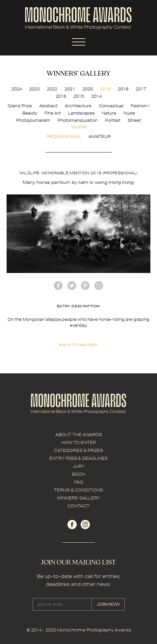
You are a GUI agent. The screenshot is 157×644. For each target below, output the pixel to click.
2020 (88, 89)
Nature (109, 113)
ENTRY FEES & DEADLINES (78, 458)
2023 (34, 89)
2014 (96, 96)
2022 (52, 89)
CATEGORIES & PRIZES (78, 450)
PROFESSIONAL (64, 136)
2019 (105, 89)
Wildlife (79, 127)
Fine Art (53, 113)
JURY (79, 466)
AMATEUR (100, 136)
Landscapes (81, 113)
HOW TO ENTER (78, 442)
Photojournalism (33, 120)
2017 (141, 89)
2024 (16, 89)
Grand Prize (20, 106)
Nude (129, 113)
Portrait (113, 120)
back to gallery (78, 345)
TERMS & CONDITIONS (78, 490)
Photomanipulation (78, 120)
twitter (72, 286)
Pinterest (85, 286)
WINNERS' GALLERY (78, 498)
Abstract (48, 106)
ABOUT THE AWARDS (79, 435)
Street (134, 120)
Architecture (78, 106)
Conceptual (111, 106)
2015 (79, 96)
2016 (61, 96)
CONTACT (78, 506)
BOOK (79, 474)
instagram (85, 525)
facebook (58, 286)
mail (99, 286)
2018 (123, 89)
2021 (70, 89)
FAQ (79, 482)
